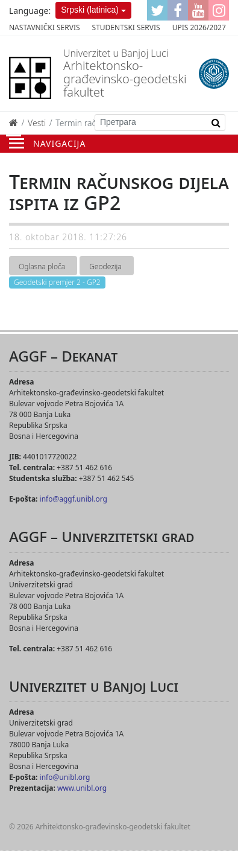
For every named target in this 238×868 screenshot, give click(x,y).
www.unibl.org (82, 788)
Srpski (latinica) (90, 10)
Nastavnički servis (45, 27)
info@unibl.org (65, 777)
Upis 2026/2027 (199, 27)
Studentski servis (126, 27)
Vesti (37, 123)
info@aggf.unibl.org (74, 499)
